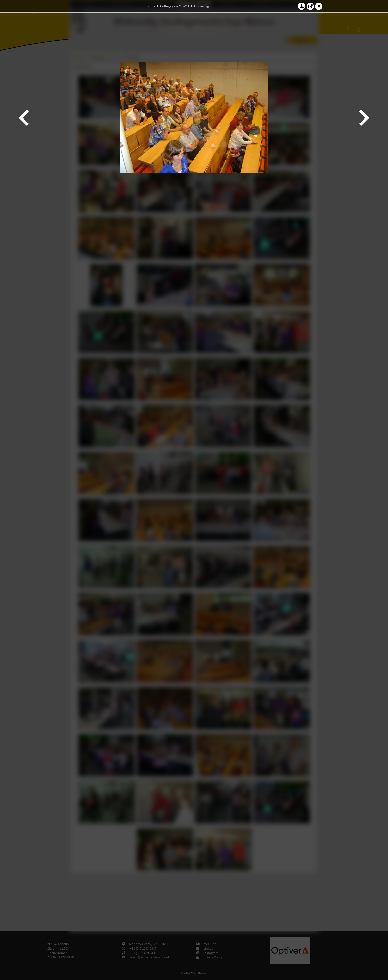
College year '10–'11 (175, 6)
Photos (150, 6)
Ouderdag (202, 6)
